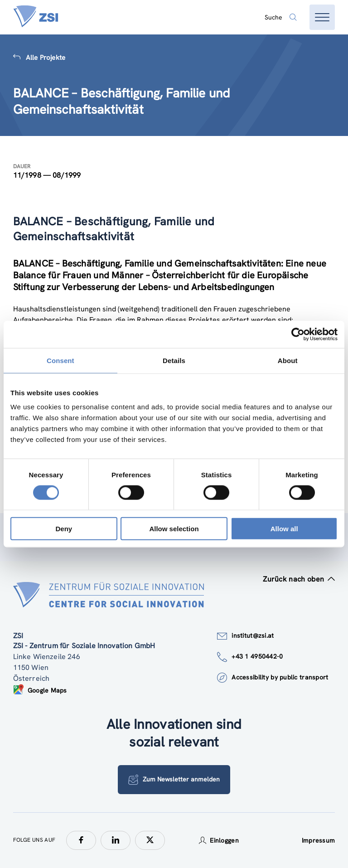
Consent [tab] (60, 360)
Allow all (284, 529)
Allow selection (174, 529)
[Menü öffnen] (322, 17)
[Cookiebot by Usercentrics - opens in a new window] (298, 334)
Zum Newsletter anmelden (174, 780)
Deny (64, 529)
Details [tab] (174, 360)
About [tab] (288, 360)
